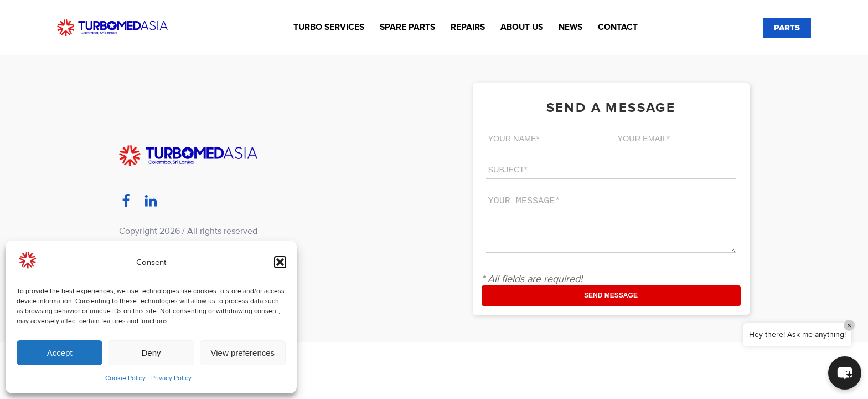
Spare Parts (407, 27)
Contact (618, 27)
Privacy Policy (171, 378)
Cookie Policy (125, 378)
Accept (60, 353)
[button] (280, 262)
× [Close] (849, 325)
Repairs (468, 27)
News (570, 27)
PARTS (787, 28)
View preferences (243, 353)
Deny (151, 353)
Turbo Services (329, 27)
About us (522, 27)
